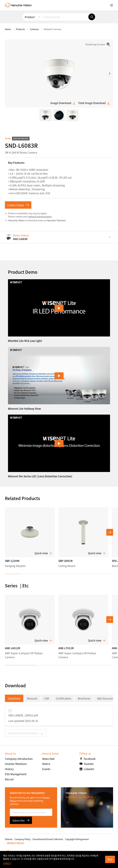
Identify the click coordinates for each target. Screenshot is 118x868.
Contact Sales (18, 205)
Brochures (84, 698)
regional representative (40, 217)
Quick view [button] (43, 553)
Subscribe (21, 820)
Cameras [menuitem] (34, 29)
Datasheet (14, 698)
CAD (47, 698)
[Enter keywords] (65, 17)
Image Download (63, 103)
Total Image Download (94, 103)
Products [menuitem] (20, 29)
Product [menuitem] (30, 17)
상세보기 (7, 863)
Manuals (32, 698)
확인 (110, 859)
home (8, 29)
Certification (64, 698)
